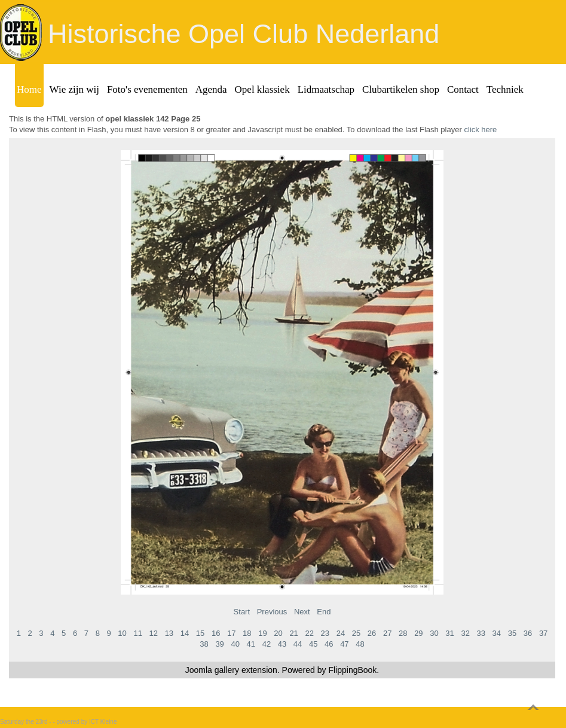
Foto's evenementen (147, 89)
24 (341, 633)
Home (29, 89)
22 (309, 633)
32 (465, 633)
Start (242, 612)
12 (154, 633)
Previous (272, 612)
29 (418, 633)
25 (356, 633)
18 (247, 633)
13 (169, 633)
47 (344, 644)
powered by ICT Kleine (87, 722)
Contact (463, 89)
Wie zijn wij (74, 89)
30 (434, 633)
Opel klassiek (262, 89)
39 (219, 644)
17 (231, 633)
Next (302, 612)
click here (480, 130)
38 (204, 644)
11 (137, 633)
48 (360, 644)
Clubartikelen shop (401, 89)
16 (216, 633)
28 (403, 633)
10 (122, 633)
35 (512, 633)
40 (235, 644)
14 (185, 633)
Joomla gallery (212, 670)
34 (497, 633)
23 (325, 633)
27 (387, 633)
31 (449, 633)
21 (293, 633)
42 (267, 644)
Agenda (211, 89)
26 (372, 633)
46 (329, 644)
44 (298, 644)
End (324, 612)
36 (528, 633)
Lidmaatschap (326, 89)
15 (200, 633)
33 (481, 633)
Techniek (505, 89)
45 (313, 644)
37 (543, 633)
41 (251, 644)
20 (278, 633)
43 (282, 644)
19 (262, 633)
